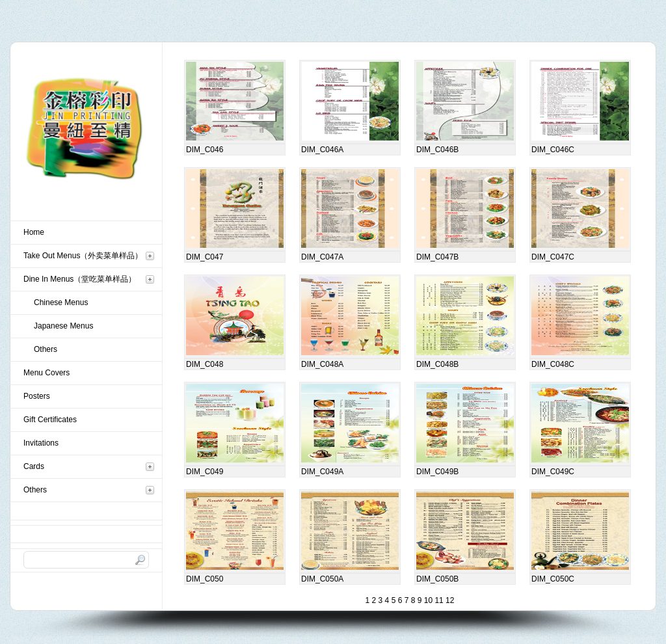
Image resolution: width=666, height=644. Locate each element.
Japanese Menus (63, 326)
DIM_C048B (437, 364)
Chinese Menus (61, 302)
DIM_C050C (553, 579)
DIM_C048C (553, 364)
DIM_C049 (205, 472)
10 (427, 600)
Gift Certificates (50, 420)
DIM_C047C (553, 257)
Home (34, 232)
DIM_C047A (322, 257)
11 (438, 600)
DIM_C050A (322, 579)
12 (449, 600)
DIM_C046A (322, 150)
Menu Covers (47, 373)
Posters (37, 396)
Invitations (41, 443)
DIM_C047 (205, 257)
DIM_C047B (437, 257)
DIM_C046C (553, 150)
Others (46, 349)
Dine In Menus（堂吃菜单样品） (80, 279)
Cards (34, 466)
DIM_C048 (205, 364)
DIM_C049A (322, 472)
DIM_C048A (322, 364)
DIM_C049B (437, 472)
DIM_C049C (553, 472)
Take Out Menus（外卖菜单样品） (83, 256)
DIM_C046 (205, 150)
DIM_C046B (437, 150)
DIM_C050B (437, 579)
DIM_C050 (205, 579)
